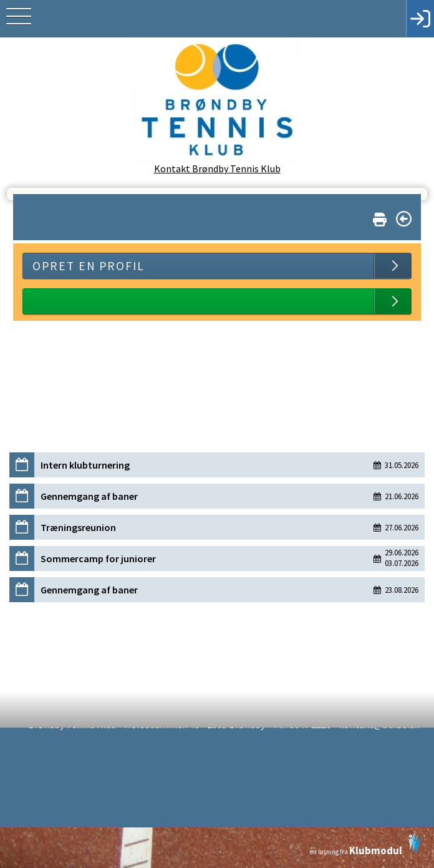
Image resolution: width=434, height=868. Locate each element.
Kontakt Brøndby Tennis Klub (217, 168)
